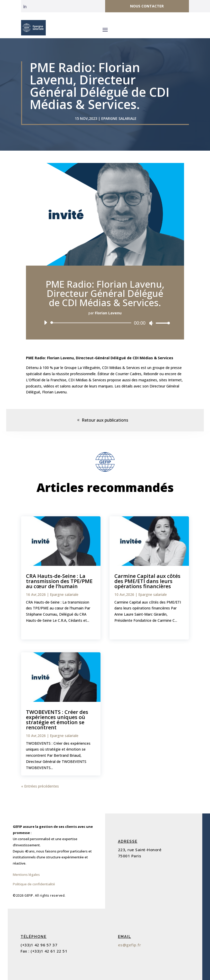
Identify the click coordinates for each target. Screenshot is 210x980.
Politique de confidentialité (34, 884)
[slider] (92, 323)
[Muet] (151, 323)
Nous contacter (147, 6)
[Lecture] (45, 323)
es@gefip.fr (130, 945)
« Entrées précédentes (40, 786)
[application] (105, 323)
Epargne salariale (119, 118)
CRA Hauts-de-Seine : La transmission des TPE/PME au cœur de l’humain (59, 581)
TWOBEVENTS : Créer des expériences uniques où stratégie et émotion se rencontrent (57, 720)
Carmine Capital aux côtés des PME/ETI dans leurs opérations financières (147, 581)
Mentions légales (26, 875)
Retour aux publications (105, 420)
